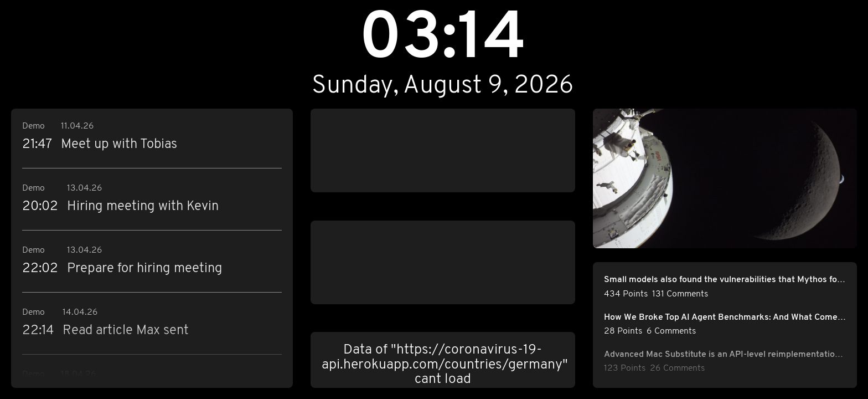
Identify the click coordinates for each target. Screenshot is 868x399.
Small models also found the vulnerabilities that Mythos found (725, 280)
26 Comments (677, 369)
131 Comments (680, 294)
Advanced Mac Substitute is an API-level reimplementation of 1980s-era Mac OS (725, 355)
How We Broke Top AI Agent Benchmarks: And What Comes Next (725, 318)
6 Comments (671, 331)
